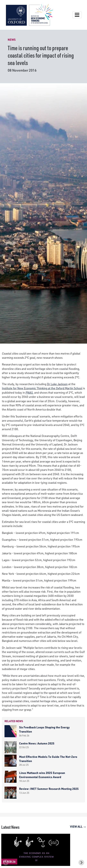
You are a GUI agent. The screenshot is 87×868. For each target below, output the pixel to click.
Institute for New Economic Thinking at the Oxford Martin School (42, 388)
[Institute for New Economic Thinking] (29, 14)
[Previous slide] (6, 862)
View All (78, 826)
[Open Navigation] (77, 15)
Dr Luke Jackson (57, 384)
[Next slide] (81, 862)
